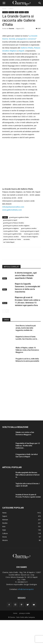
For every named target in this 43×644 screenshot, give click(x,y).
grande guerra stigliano (11, 252)
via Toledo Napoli (9, 266)
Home (4, 9)
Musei (5, 327)
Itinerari (11, 12)
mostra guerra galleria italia (12, 258)
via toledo (27, 263)
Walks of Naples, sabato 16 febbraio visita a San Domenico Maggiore (27, 374)
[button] (40, 3)
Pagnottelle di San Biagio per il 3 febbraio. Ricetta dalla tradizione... (28, 470)
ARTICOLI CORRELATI (11, 291)
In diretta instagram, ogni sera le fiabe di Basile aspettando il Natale (26, 299)
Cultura (11, 9)
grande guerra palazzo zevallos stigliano (16, 249)
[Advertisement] (21, 187)
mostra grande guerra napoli (30, 255)
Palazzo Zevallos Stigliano (30, 261)
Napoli (21, 75)
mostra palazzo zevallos (11, 261)
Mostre (21, 12)
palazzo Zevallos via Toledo (12, 263)
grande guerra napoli (10, 244)
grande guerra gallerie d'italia (19, 241)
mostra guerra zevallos (31, 258)
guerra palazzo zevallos (29, 252)
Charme (11, 28)
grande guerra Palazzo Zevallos (14, 247)
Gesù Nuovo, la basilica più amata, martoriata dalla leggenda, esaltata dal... (26, 352)
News (27, 12)
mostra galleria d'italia (11, 255)
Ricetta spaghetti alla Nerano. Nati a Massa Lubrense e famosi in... (28, 499)
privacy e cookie (25, 637)
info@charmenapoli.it (26, 613)
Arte (17, 12)
